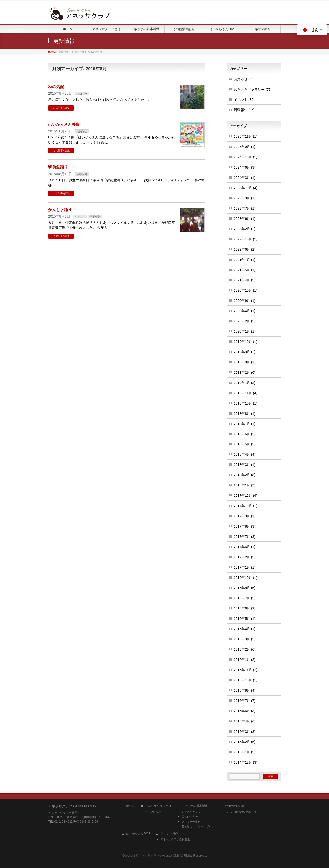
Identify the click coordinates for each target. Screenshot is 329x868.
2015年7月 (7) (245, 701)
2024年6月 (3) (245, 167)
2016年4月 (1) (245, 629)
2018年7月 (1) (245, 424)
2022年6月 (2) (245, 249)
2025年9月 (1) (245, 147)
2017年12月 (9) (246, 496)
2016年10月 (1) (246, 578)
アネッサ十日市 (191, 822)
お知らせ (82, 94)
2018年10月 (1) (246, 403)
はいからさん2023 (138, 834)
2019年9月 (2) (245, 352)
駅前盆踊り (58, 167)
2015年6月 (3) (245, 711)
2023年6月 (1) (245, 219)
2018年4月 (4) (245, 454)
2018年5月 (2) (245, 444)
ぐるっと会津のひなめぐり (240, 812)
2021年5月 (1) (245, 270)
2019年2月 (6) (245, 372)
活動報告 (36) (244, 110)
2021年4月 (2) (245, 280)
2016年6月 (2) (245, 608)
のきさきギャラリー (194, 812)
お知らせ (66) (244, 79)
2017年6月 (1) (245, 547)
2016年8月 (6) (245, 588)
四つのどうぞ (190, 817)
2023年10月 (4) (246, 188)
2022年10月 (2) (246, 239)
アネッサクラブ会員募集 (175, 839)
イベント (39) (244, 100)
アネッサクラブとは (158, 806)
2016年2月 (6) (245, 649)
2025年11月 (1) (246, 136)
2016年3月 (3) (245, 639)
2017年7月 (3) (245, 537)
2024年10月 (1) (246, 157)
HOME (52, 52)
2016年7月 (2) (245, 598)
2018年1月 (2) (245, 485)
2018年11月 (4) (246, 393)
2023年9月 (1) (245, 198)
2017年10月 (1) (246, 506)
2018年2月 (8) (245, 475)
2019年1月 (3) (245, 383)
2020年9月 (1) (245, 301)
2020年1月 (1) (245, 331)
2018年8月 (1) (245, 414)
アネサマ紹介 (169, 834)
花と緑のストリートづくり (198, 826)
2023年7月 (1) (245, 208)
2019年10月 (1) (246, 342)
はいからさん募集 (64, 124)
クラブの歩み (153, 812)
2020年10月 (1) (246, 290)
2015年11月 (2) (246, 670)
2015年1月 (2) (245, 752)
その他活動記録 (234, 806)
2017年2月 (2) (245, 557)
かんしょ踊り (60, 210)
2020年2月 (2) (245, 321)
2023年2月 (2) (245, 229)
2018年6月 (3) (245, 434)
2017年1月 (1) (245, 567)
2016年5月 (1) (245, 619)
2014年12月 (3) (246, 762)
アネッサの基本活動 (195, 806)
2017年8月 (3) (245, 526)
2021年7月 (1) (245, 260)
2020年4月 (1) (245, 311)
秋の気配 (56, 87)
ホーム (130, 806)
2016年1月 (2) (245, 660)
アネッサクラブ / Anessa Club (159, 856)
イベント (80, 217)
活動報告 (82, 174)
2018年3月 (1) (245, 465)
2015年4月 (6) (245, 721)
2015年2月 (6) (245, 742)
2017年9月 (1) (245, 516)
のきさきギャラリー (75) (253, 90)
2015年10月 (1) (246, 680)
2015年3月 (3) (245, 732)
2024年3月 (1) (245, 178)
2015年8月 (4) (245, 690)
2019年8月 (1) (245, 362)
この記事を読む (62, 108)
